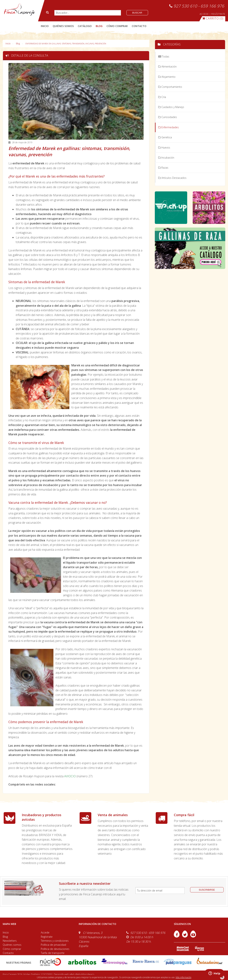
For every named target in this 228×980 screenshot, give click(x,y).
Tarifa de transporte (53, 953)
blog (99, 26)
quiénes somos (63, 26)
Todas (164, 56)
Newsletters (10, 941)
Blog (18, 44)
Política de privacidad (53, 945)
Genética (165, 137)
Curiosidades (168, 117)
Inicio (45, 26)
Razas (163, 168)
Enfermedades (169, 127)
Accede (45, 932)
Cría (162, 97)
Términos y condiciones (55, 941)
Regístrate (47, 937)
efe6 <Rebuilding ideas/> (82, 974)
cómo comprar (117, 26)
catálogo (85, 26)
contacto (139, 26)
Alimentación (167, 67)
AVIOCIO (70, 776)
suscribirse (207, 890)
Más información (184, 977)
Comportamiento (170, 87)
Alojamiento (167, 77)
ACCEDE (204, 14)
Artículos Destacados (172, 178)
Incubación (166, 158)
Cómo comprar (12, 949)
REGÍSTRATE (218, 14)
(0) (213, 18)
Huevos (164, 148)
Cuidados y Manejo (171, 107)
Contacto (8, 953)
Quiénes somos (12, 945)
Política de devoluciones (55, 949)
